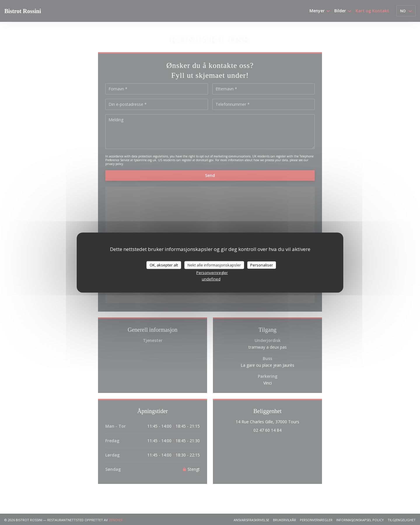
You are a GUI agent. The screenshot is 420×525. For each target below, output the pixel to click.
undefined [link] (211, 279)
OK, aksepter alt (164, 265)
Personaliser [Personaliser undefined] (262, 265)
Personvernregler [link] (212, 273)
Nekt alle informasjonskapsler (214, 265)
